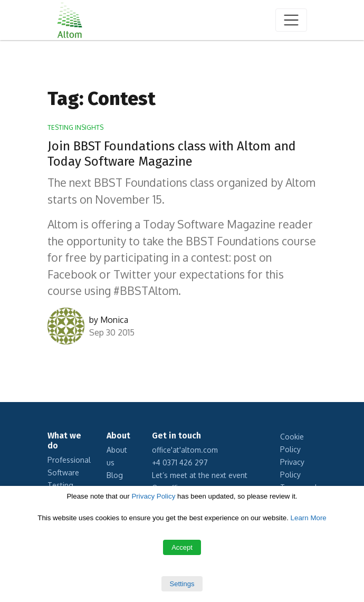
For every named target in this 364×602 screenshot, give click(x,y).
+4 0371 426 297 (180, 462)
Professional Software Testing (69, 472)
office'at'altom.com (185, 450)
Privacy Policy (153, 496)
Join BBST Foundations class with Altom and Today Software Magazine (172, 154)
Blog (115, 475)
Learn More (309, 518)
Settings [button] (182, 584)
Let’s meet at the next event (200, 475)
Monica (114, 320)
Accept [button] (182, 547)
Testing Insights (75, 127)
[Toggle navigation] (291, 20)
